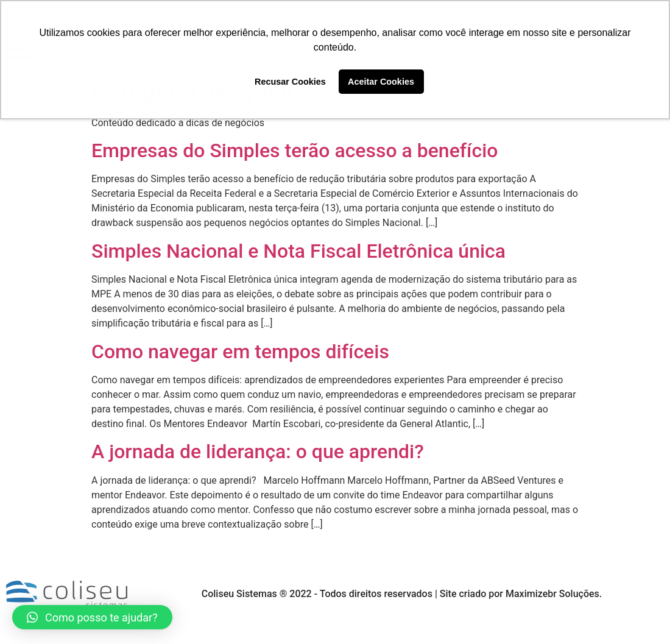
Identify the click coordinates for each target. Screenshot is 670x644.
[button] (92, 617)
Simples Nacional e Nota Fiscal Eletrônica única (298, 251)
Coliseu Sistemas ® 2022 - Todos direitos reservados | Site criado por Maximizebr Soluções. (402, 594)
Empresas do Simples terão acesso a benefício (294, 150)
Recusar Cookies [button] (290, 82)
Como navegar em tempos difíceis (240, 352)
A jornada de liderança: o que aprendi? (258, 451)
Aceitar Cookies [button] (381, 82)
